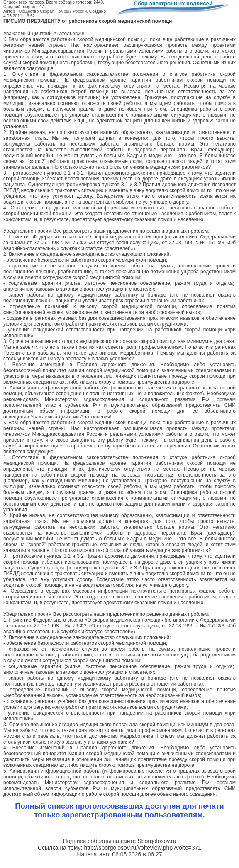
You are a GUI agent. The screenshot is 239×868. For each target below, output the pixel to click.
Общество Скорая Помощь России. (53, 11)
